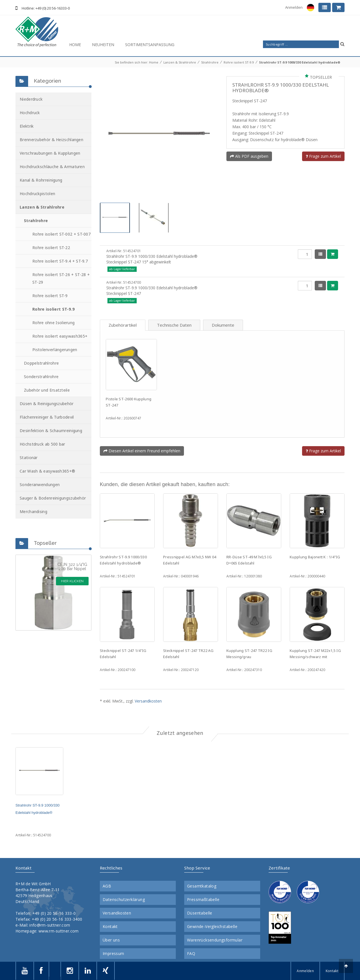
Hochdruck (30, 113)
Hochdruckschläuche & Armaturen (52, 167)
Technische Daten (174, 325)
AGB (107, 886)
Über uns (111, 940)
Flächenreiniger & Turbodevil (47, 417)
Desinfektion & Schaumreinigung (51, 431)
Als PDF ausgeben (249, 156)
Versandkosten (148, 701)
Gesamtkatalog (202, 886)
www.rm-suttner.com (58, 931)
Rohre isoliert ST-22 (51, 248)
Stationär (29, 458)
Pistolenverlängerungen (55, 350)
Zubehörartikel (123, 325)
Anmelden (294, 7)
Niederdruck (31, 99)
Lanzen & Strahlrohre (180, 62)
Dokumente (223, 325)
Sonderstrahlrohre (41, 377)
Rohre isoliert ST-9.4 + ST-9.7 (60, 261)
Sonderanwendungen (40, 485)
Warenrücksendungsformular (215, 940)
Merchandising (33, 512)
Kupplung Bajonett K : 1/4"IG (315, 557)
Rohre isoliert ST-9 (50, 296)
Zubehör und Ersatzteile (47, 390)
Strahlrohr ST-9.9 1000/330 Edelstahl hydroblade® (300, 62)
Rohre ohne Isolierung (53, 323)
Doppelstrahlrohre (41, 363)
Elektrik (27, 126)
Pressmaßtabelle (203, 900)
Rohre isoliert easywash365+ (60, 336)
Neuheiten (103, 45)
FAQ (191, 954)
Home (75, 45)
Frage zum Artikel (323, 156)
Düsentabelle (200, 913)
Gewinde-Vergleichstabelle (212, 927)
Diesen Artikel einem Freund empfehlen (142, 451)
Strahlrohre (210, 62)
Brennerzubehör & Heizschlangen (51, 140)
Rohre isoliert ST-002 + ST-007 (61, 234)
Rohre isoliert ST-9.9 (239, 62)
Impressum (113, 954)
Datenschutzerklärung (124, 900)
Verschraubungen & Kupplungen (50, 153)
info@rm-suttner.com (50, 925)
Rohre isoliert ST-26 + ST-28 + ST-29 (61, 278)
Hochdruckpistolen (37, 194)
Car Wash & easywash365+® (47, 471)
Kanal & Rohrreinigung (41, 180)
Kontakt (110, 927)
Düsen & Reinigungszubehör (47, 404)
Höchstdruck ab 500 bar (42, 444)
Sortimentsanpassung (150, 45)
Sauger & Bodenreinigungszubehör (53, 498)
